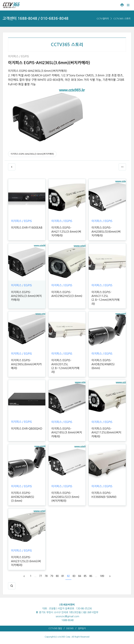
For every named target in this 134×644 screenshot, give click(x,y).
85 (85, 576)
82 (68, 576)
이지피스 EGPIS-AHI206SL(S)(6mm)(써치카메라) (106, 231)
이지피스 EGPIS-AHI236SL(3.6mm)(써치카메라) (32, 154)
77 (40, 576)
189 (102, 576)
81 (63, 576)
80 (57, 576)
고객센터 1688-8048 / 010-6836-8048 (36, 18)
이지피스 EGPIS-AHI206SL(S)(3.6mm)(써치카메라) (65, 497)
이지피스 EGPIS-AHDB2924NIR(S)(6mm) (103, 364)
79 (52, 576)
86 (91, 576)
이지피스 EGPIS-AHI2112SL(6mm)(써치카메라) (106, 432)
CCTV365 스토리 (122, 19)
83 (74, 576)
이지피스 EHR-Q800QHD (27, 429)
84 (80, 576)
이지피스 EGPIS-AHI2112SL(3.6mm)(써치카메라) (66, 231)
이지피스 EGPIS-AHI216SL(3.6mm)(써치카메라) (67, 432)
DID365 (70, 628)
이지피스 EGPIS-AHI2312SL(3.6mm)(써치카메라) (26, 561)
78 (46, 576)
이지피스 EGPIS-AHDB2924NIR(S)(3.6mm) (23, 497)
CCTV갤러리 (103, 19)
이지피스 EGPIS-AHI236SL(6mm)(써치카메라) (26, 364)
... (35, 576)
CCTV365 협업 (55, 628)
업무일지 (82, 628)
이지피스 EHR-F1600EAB (27, 228)
